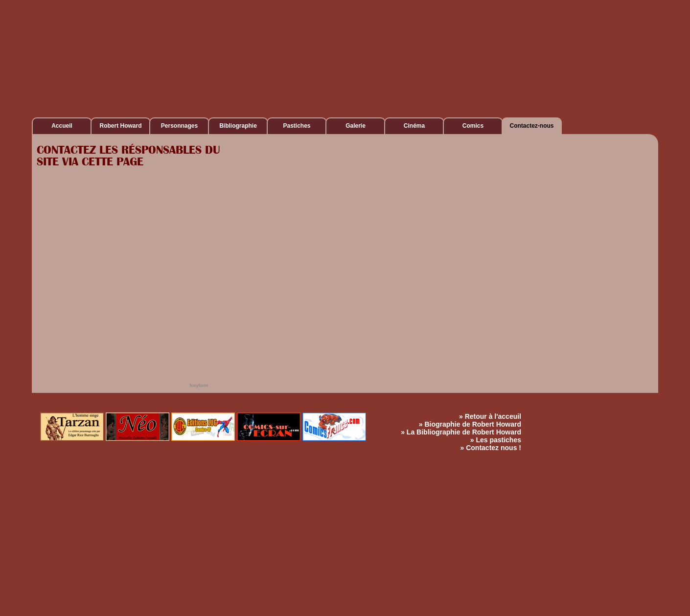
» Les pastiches (496, 440)
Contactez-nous (532, 126)
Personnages (179, 126)
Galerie (356, 126)
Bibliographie (238, 126)
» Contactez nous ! (491, 448)
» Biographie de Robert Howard (470, 424)
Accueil (62, 126)
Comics (473, 126)
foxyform (199, 385)
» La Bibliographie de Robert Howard (461, 432)
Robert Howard (120, 126)
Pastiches (297, 126)
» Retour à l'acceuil (490, 416)
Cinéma (414, 126)
